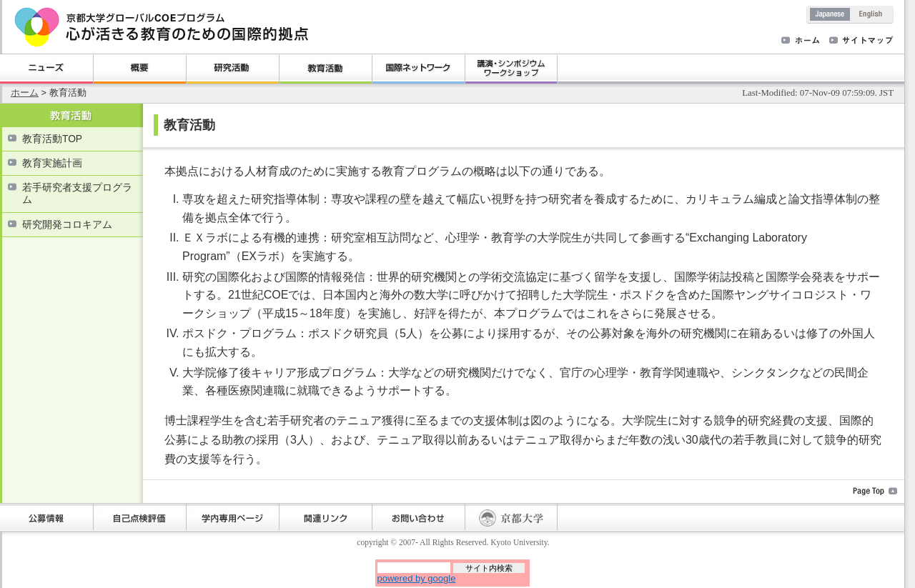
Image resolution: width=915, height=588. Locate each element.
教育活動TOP (52, 139)
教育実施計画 (52, 163)
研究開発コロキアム (67, 225)
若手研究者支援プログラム (77, 194)
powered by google (417, 578)
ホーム (25, 93)
